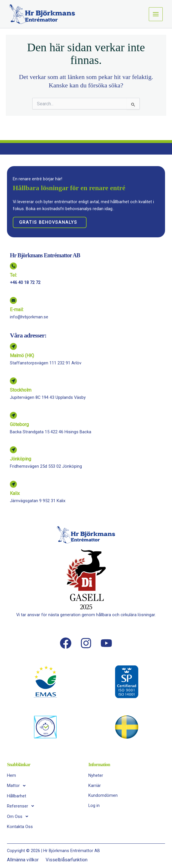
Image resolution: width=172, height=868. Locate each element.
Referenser (22, 806)
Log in (94, 805)
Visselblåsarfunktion (67, 860)
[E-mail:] (13, 300)
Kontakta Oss (20, 827)
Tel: (13, 275)
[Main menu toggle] (156, 14)
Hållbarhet (17, 796)
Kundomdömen (103, 795)
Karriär (95, 786)
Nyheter (96, 775)
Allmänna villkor (23, 860)
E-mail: (17, 310)
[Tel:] (13, 266)
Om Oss (19, 816)
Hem (11, 775)
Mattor (18, 786)
